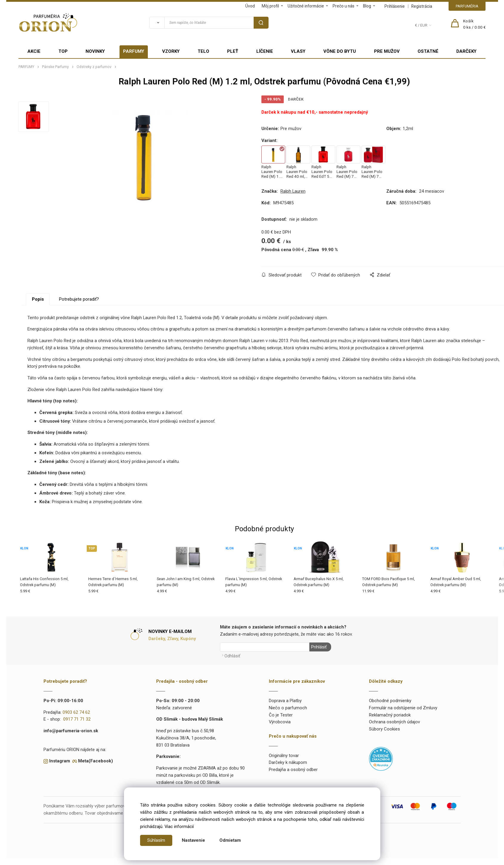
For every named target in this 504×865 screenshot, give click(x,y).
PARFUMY (134, 51)
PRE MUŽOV (387, 51)
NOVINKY (95, 51)
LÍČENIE (265, 51)
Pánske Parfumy (55, 67)
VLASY (298, 51)
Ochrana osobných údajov (394, 722)
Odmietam (230, 840)
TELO (203, 51)
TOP (63, 51)
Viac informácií (179, 827)
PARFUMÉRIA (467, 6)
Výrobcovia (280, 722)
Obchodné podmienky (390, 700)
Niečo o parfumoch (288, 708)
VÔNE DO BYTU (340, 51)
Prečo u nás (344, 6)
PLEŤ (233, 51)
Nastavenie (193, 840)
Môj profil (270, 6)
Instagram (60, 761)
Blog (367, 6)
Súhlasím (156, 840)
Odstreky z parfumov (94, 67)
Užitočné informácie (306, 6)
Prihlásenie (395, 6)
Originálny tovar (284, 755)
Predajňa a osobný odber (293, 769)
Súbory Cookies (384, 729)
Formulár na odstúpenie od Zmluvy (403, 708)
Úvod (250, 6)
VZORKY (171, 51)
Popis (38, 299)
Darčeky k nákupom (288, 762)
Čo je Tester (281, 714)
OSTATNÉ (428, 51)
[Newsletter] (265, 647)
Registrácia (422, 6)
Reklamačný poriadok (390, 714)
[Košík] (474, 24)
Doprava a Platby (285, 700)
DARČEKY (466, 51)
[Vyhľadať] (157, 23)
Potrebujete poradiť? (79, 299)
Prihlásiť (319, 647)
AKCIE (34, 51)
